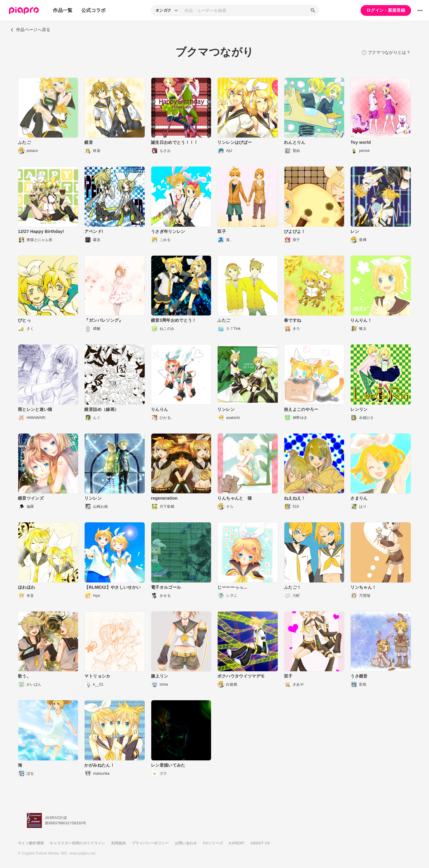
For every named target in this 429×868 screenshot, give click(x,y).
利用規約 (119, 843)
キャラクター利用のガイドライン (77, 843)
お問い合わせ (186, 843)
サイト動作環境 (31, 843)
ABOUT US (260, 843)
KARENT (237, 843)
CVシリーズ (213, 843)
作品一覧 (63, 10)
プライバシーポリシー (150, 843)
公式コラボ (94, 10)
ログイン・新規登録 (386, 10)
